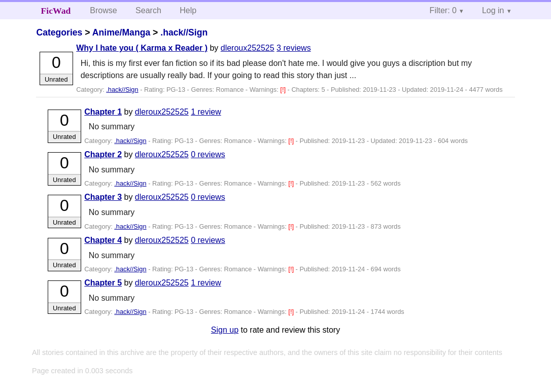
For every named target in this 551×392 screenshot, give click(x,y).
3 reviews (294, 48)
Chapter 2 (103, 154)
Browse (103, 10)
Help (188, 10)
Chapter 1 (103, 112)
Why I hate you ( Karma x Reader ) (142, 48)
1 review (206, 112)
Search (148, 10)
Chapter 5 (103, 283)
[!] (284, 90)
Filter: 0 (443, 10)
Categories (59, 32)
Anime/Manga (121, 32)
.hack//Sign (184, 32)
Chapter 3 (103, 197)
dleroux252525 (248, 48)
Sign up (225, 330)
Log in (493, 10)
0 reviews (208, 154)
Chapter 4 (103, 240)
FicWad (56, 11)
